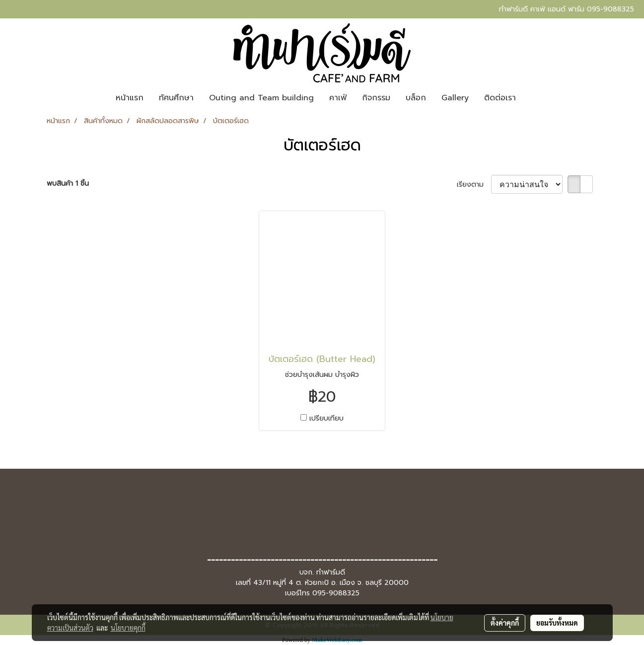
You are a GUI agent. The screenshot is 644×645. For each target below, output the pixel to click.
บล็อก (416, 98)
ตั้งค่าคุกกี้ (505, 623)
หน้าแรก (130, 98)
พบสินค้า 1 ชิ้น (68, 183)
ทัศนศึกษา (176, 98)
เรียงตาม (474, 184)
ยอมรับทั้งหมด (557, 623)
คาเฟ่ (338, 98)
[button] (532, 98)
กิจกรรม (376, 98)
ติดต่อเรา (500, 98)
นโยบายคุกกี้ (128, 628)
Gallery (455, 98)
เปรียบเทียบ (326, 418)
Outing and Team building (261, 98)
